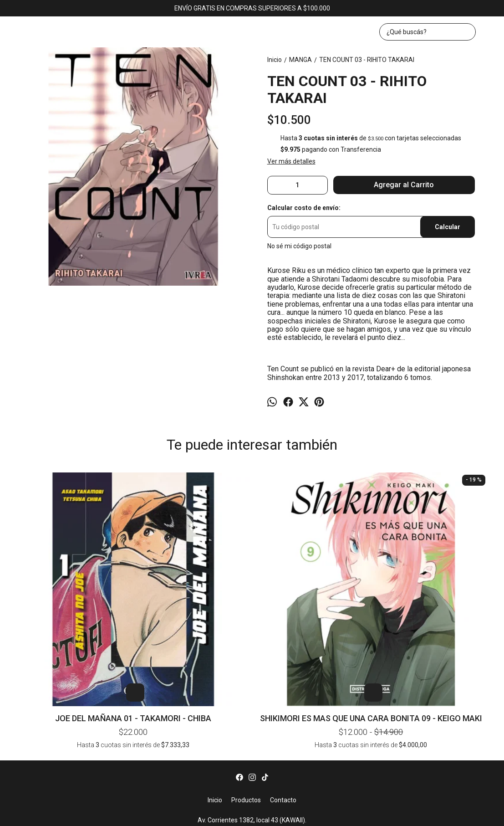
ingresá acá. (348, 813)
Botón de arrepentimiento (390, 813)
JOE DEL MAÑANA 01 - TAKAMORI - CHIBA (62, 580)
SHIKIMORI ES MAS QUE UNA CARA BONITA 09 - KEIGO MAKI (157, 580)
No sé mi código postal (299, 246)
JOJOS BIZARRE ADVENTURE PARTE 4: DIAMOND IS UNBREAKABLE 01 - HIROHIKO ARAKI (252, 489)
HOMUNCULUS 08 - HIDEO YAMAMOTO (347, 489)
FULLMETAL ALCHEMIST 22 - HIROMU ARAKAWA (443, 489)
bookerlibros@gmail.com (252, 717)
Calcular (448, 227)
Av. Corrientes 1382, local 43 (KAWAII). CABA (252, 699)
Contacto (283, 674)
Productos (246, 674)
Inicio (215, 674)
